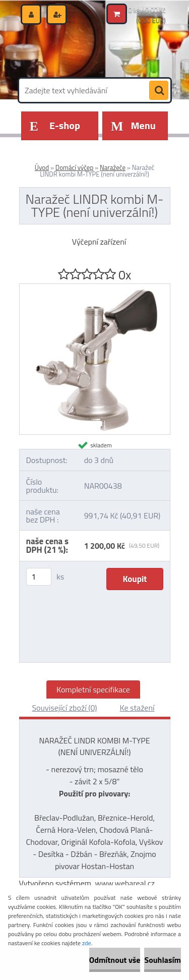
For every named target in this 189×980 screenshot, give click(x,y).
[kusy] (39, 577)
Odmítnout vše (115, 960)
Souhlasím (163, 960)
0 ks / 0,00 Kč (147, 10)
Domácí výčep (74, 167)
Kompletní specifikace (93, 689)
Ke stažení (137, 708)
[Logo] (88, 49)
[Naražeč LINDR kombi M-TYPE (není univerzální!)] (95, 288)
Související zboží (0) (64, 708)
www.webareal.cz (125, 883)
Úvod (42, 167)
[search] (159, 91)
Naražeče (113, 167)
